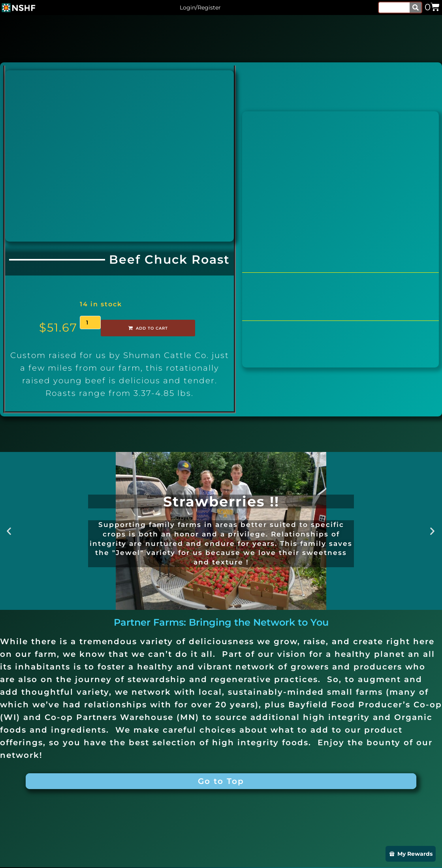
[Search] (416, 7)
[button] (9, 531)
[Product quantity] (90, 322)
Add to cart (137, 328)
